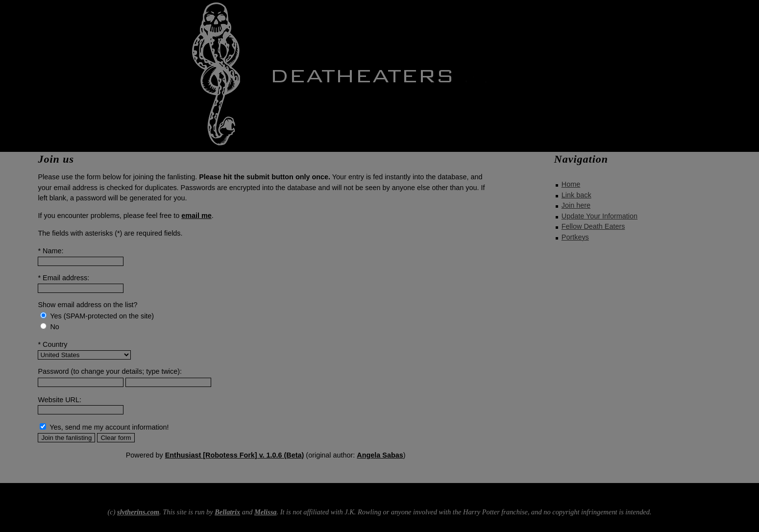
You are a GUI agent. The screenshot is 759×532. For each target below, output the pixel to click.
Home (571, 184)
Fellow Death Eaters (593, 226)
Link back (576, 195)
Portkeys (575, 237)
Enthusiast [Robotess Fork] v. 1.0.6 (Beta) (235, 455)
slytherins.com (138, 512)
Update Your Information (600, 216)
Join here (576, 205)
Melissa (266, 512)
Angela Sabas (380, 455)
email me (196, 216)
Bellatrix (227, 512)
